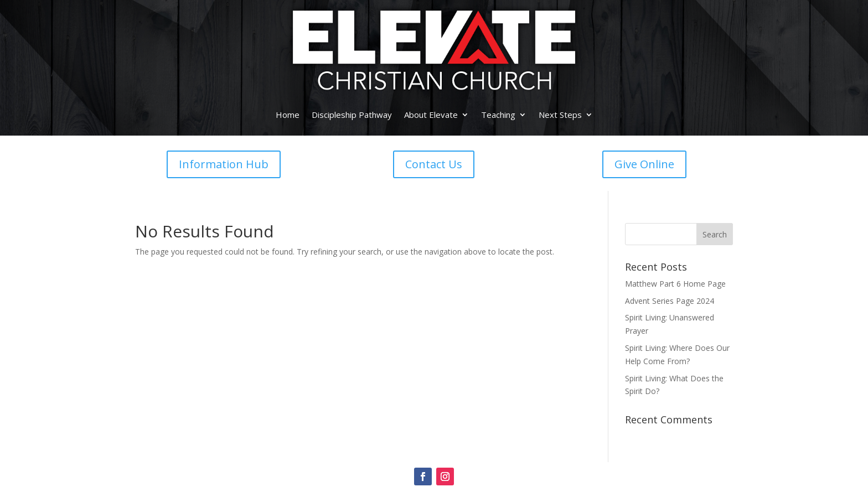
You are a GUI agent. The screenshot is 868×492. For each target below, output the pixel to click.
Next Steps (560, 115)
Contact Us (434, 164)
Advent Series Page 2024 (670, 301)
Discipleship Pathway (352, 115)
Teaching (498, 115)
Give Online (644, 164)
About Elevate (431, 115)
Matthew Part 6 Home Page (675, 284)
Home (288, 115)
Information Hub (224, 164)
